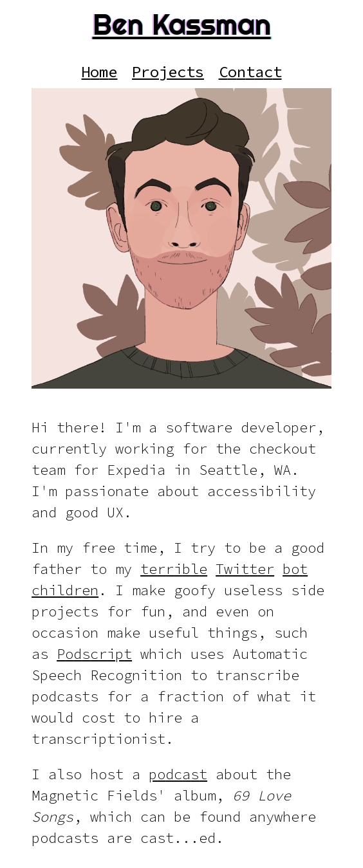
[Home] (99, 72)
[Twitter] (245, 569)
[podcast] (178, 774)
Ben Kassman (182, 24)
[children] (65, 590)
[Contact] (250, 72)
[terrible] (174, 569)
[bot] (295, 569)
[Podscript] (94, 654)
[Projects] (168, 72)
